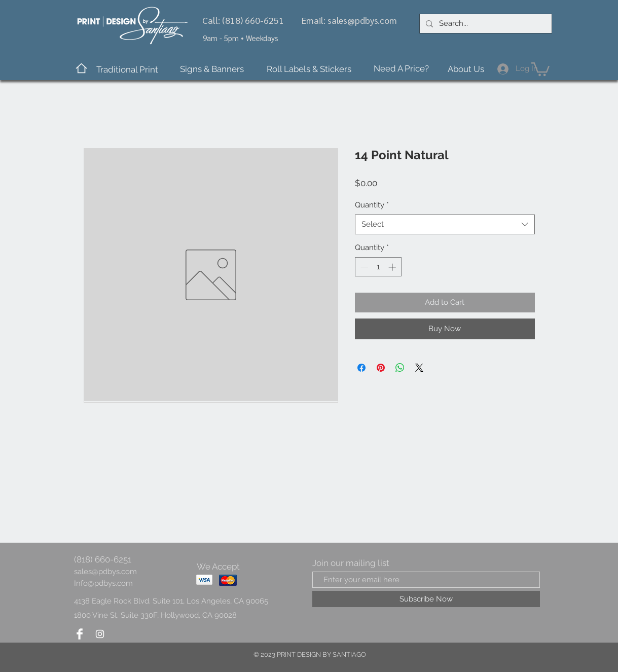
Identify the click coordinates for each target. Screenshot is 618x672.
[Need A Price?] (401, 69)
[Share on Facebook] (361, 368)
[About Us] (466, 69)
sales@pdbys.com (362, 20)
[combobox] (445, 224)
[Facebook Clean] (80, 634)
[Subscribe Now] (426, 599)
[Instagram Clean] (100, 634)
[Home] (81, 68)
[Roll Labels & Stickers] (309, 69)
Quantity (372, 205)
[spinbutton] (378, 267)
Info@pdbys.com (103, 583)
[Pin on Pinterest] (381, 368)
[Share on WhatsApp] (400, 368)
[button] (127, 70)
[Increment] (393, 267)
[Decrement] (363, 267)
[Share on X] (419, 368)
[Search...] (485, 24)
